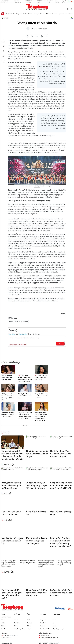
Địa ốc (25, 14)
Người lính (61, 14)
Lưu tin (3, 51)
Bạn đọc (4, 629)
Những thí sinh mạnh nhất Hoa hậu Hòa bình (7, 377)
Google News (72, 18)
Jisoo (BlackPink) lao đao (36, 513)
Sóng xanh (19, 14)
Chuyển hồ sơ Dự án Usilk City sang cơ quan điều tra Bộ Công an (37, 485)
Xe (66, 14)
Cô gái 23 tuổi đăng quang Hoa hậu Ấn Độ (41, 377)
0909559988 (45, 635)
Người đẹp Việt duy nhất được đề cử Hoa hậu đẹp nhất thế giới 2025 (25, 415)
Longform (56, 614)
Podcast (43, 614)
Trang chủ (3, 14)
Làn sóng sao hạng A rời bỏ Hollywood (11, 513)
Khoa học (42, 626)
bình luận (47, 36)
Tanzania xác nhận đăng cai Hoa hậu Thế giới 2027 (8, 414)
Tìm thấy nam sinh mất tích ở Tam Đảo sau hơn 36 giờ (37, 454)
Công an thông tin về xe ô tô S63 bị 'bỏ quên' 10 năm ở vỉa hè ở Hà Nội (61, 485)
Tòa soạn (5, 633)
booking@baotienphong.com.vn (49, 638)
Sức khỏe (31, 14)
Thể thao (55, 14)
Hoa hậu (5, 18)
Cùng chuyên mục (11, 362)
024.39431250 (7, 638)
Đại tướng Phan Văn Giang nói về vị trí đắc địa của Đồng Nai (61, 454)
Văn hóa (71, 14)
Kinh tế (13, 14)
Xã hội (8, 14)
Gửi (60, 344)
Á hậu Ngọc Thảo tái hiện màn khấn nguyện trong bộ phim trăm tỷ (25, 378)
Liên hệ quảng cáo (45, 633)
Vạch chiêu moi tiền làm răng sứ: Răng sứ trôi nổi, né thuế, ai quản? (11, 594)
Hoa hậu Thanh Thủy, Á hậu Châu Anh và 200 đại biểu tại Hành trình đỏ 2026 (41, 416)
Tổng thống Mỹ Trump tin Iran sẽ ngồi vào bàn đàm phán (37, 541)
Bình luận (3, 56)
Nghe (3, 42)
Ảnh (28, 614)
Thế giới (37, 14)
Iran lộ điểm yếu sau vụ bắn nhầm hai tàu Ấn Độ (12, 541)
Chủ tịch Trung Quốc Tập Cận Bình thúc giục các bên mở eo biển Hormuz (9, 564)
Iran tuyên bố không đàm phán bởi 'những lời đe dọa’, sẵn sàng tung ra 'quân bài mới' (60, 542)
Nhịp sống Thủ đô (45, 629)
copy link (37, 36)
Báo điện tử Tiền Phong (37, 7)
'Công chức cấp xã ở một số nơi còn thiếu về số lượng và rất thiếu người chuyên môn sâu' (12, 455)
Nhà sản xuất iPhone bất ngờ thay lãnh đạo (28, 562)
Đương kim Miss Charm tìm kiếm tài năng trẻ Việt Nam (7, 397)
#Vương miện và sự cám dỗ (18, 322)
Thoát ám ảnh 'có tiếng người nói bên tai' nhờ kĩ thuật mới (37, 593)
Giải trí (7, 493)
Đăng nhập (11, 334)
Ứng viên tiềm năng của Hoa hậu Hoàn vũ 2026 (42, 396)
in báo (42, 36)
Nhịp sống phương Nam (59, 629)
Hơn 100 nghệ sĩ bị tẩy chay (61, 513)
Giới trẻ (42, 14)
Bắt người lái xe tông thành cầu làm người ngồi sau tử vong (11, 485)
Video (3, 614)
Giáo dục (29, 626)
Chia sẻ (3, 46)
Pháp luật (48, 14)
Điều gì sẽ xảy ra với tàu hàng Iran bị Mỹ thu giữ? (64, 563)
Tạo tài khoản (23, 334)
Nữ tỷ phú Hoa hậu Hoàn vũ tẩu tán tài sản (25, 396)
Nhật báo (17, 614)
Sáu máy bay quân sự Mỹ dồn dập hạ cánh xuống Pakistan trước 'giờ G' (46, 564)
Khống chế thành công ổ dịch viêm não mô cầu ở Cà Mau (61, 593)
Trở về (3, 61)
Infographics (6, 617)
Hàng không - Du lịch (20, 629)
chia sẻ (27, 36)
